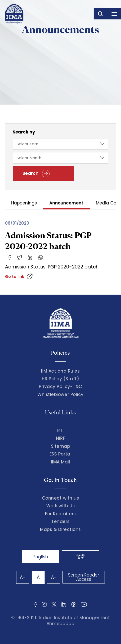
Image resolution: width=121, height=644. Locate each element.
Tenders (60, 521)
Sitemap (61, 446)
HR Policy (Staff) (60, 379)
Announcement (66, 203)
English (41, 557)
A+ (23, 577)
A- (54, 577)
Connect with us (61, 498)
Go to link (15, 277)
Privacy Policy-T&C (60, 386)
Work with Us (60, 506)
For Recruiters (60, 514)
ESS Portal (60, 454)
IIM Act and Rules (60, 371)
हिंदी (80, 557)
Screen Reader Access (84, 577)
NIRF (60, 438)
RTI (60, 431)
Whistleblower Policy (60, 394)
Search (36, 174)
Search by (24, 132)
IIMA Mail (61, 462)
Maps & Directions (60, 529)
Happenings (24, 203)
